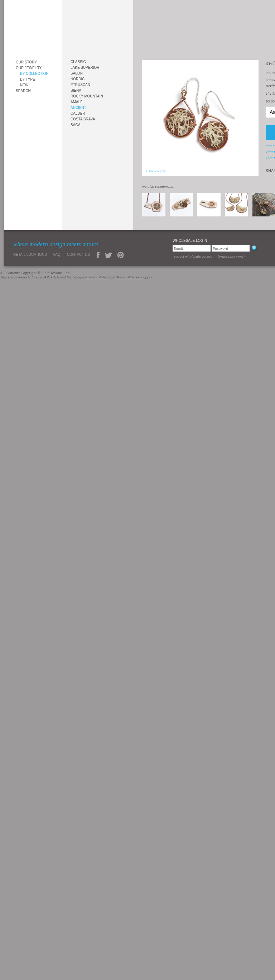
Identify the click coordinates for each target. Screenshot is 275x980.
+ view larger (156, 171)
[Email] (192, 248)
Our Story (26, 62)
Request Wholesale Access (192, 256)
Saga (76, 125)
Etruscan (80, 85)
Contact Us (78, 255)
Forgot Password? (231, 256)
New (24, 85)
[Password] (231, 248)
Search (23, 91)
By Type (28, 79)
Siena (76, 90)
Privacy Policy (97, 277)
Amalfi (77, 102)
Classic (78, 62)
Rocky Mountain (87, 96)
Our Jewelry (29, 68)
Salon (77, 73)
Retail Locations (30, 255)
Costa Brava (83, 119)
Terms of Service (129, 277)
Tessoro (33, 27)
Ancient (78, 108)
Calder (78, 113)
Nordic (78, 79)
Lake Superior (85, 68)
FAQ (57, 255)
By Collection (34, 74)
